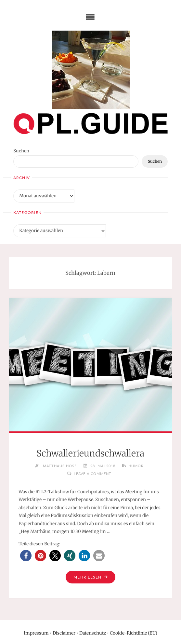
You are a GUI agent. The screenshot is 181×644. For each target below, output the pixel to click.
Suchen (21, 151)
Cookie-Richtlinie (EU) (134, 633)
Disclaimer (64, 633)
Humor (136, 465)
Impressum (36, 633)
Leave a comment (93, 473)
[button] (26, 555)
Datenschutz (93, 633)
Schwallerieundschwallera (90, 453)
